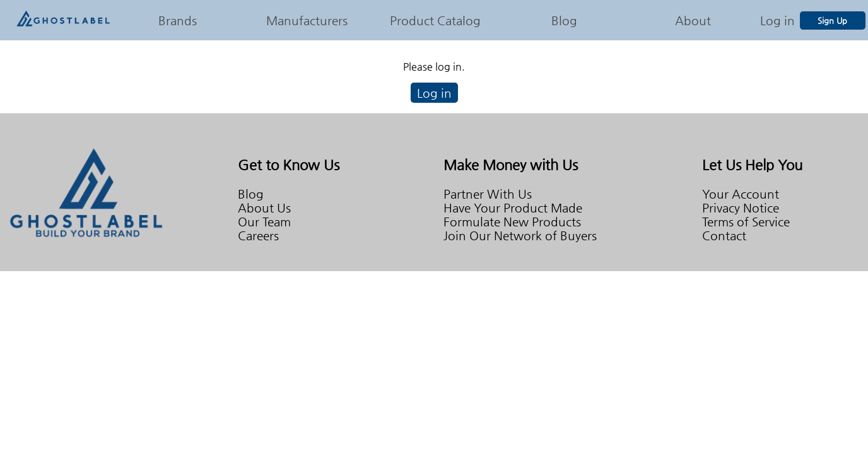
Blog (564, 20)
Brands (178, 20)
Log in (777, 20)
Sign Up (832, 20)
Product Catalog (435, 20)
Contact (724, 235)
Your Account (741, 194)
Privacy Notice (741, 207)
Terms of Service (746, 221)
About (693, 20)
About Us (264, 207)
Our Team (264, 221)
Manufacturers (307, 20)
